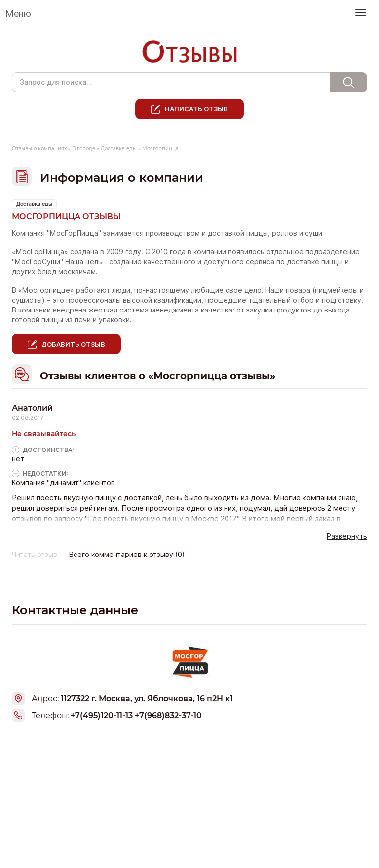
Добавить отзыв (73, 344)
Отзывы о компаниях (39, 149)
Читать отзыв (35, 555)
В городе (84, 149)
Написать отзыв (196, 109)
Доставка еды (119, 149)
